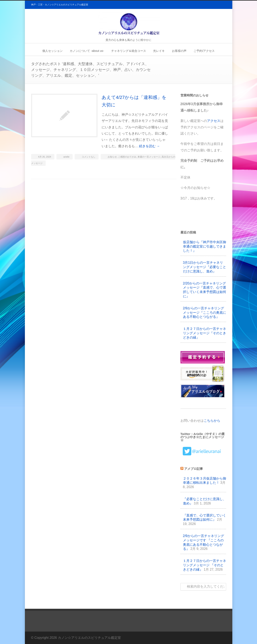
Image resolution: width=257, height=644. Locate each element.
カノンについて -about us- (87, 51)
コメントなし (89, 157)
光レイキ (159, 51)
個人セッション (52, 51)
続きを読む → (149, 146)
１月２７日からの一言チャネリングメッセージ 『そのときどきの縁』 (205, 565)
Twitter (222, 637)
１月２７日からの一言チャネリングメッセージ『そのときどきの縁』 (205, 333)
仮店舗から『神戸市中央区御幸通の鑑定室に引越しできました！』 (205, 246)
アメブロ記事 (194, 469)
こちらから (212, 421)
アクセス (214, 121)
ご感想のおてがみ (127, 157)
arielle (66, 157)
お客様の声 (179, 51)
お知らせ (112, 157)
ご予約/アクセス (204, 51)
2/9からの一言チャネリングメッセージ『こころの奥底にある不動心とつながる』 (205, 313)
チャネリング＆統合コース (129, 51)
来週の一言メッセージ (149, 157)
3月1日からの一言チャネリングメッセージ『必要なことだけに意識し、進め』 (205, 267)
